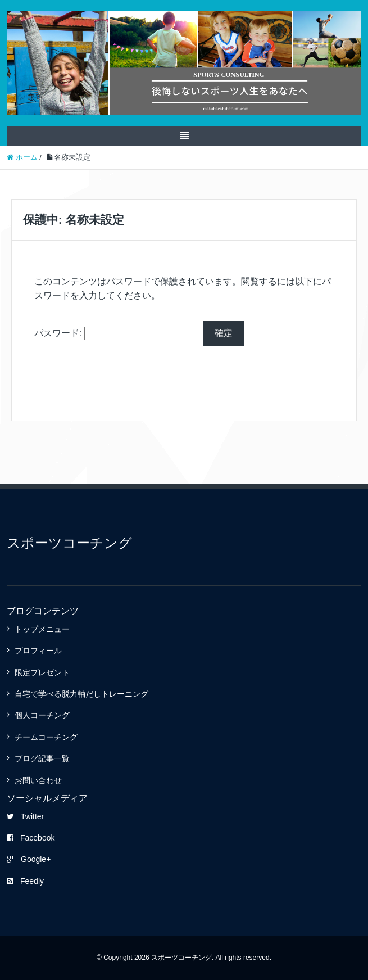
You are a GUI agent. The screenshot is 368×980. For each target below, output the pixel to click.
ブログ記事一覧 (42, 758)
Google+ (29, 859)
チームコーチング (46, 737)
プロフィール (38, 651)
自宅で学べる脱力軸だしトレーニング (81, 694)
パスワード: (118, 333)
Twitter (25, 816)
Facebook (31, 838)
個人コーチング (42, 715)
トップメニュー (42, 629)
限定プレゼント (42, 672)
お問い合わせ (38, 780)
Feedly (25, 881)
